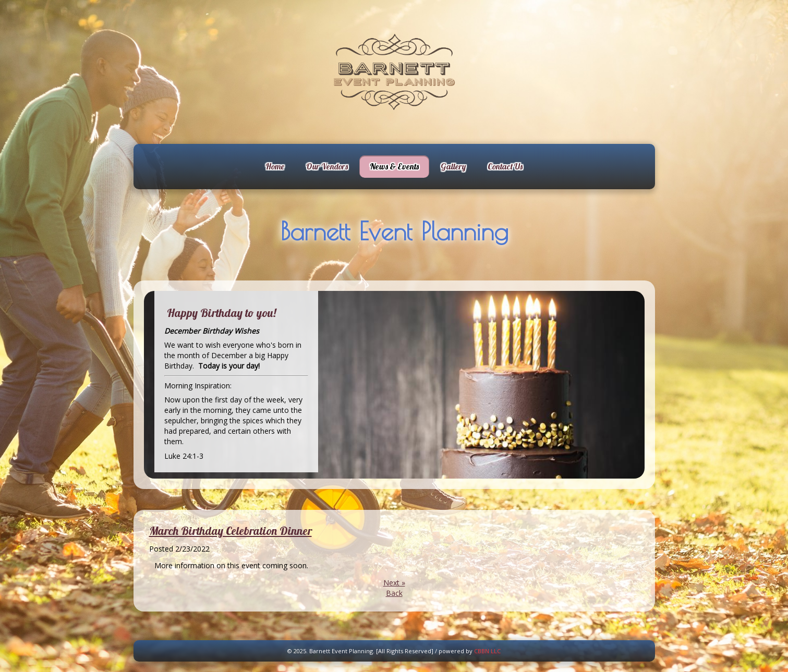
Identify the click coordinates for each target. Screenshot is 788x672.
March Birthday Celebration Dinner (231, 531)
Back (394, 593)
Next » (394, 583)
